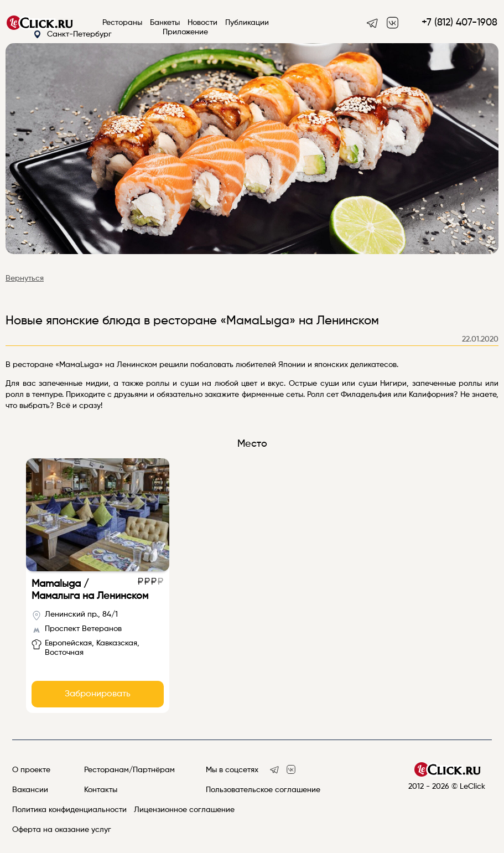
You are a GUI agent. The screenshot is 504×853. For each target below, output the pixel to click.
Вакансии (30, 790)
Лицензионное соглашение (184, 810)
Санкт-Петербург (72, 35)
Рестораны (122, 23)
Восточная (64, 653)
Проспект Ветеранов (83, 629)
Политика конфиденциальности (69, 810)
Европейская (68, 643)
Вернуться (25, 278)
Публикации (247, 23)
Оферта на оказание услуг (62, 830)
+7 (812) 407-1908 (459, 23)
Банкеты (165, 23)
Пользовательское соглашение (263, 790)
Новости (202, 23)
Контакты (101, 790)
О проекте (31, 770)
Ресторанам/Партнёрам (129, 770)
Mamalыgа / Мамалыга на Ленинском (90, 590)
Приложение (185, 32)
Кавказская (117, 643)
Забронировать (98, 694)
